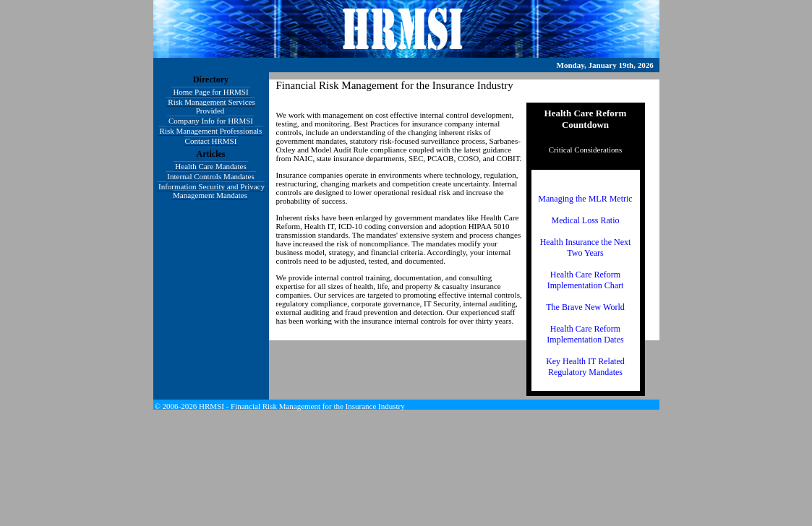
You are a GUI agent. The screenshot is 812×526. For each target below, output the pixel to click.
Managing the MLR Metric (585, 199)
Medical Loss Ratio (586, 220)
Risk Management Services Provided (211, 106)
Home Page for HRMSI (210, 92)
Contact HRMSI (211, 141)
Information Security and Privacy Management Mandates (211, 191)
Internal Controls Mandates (210, 176)
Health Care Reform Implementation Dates (585, 334)
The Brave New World (585, 307)
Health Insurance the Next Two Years (586, 247)
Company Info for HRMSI (211, 121)
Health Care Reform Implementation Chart (586, 280)
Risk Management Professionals (211, 131)
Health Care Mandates (210, 166)
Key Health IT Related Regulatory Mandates (585, 367)
